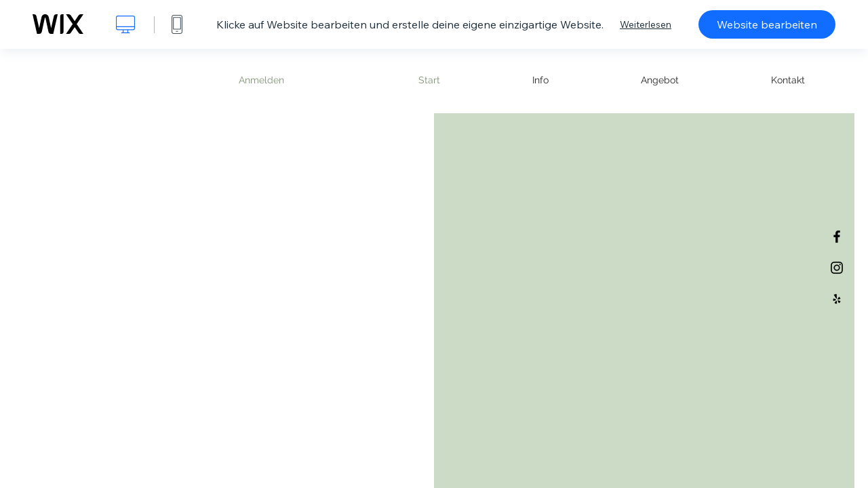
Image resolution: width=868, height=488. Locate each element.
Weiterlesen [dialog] (646, 24)
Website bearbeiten (767, 24)
